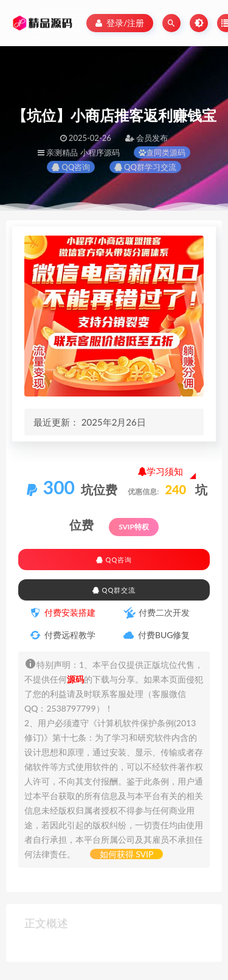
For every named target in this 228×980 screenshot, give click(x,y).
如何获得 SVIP (127, 854)
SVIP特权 (134, 527)
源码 (75, 679)
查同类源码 (162, 152)
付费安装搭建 (70, 612)
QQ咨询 (71, 167)
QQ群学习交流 (145, 167)
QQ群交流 (114, 590)
